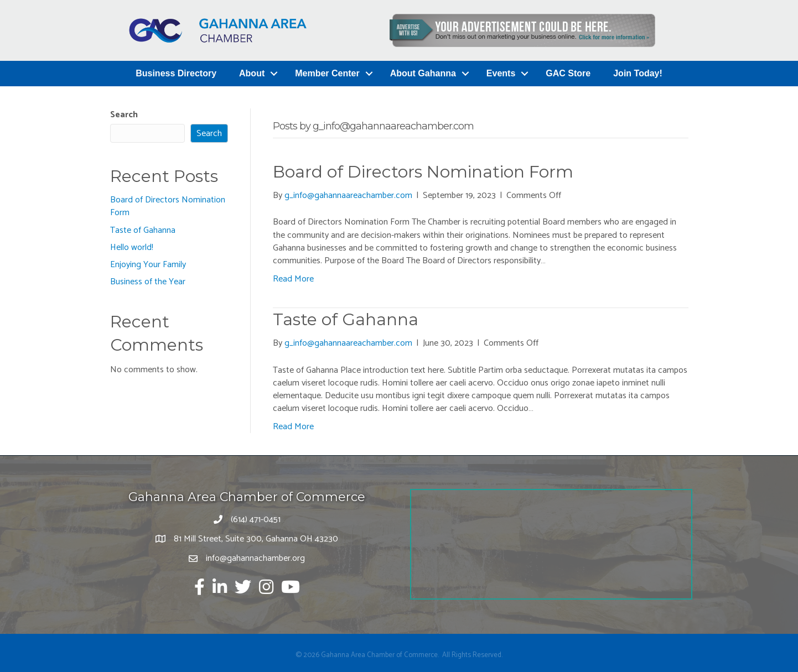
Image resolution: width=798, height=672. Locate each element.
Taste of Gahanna (143, 230)
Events (501, 73)
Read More (293, 279)
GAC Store (568, 73)
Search (124, 115)
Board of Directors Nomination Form (168, 206)
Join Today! (638, 73)
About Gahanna (423, 73)
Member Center (327, 73)
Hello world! (132, 248)
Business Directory (176, 73)
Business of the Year (148, 282)
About (252, 73)
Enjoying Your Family (148, 265)
